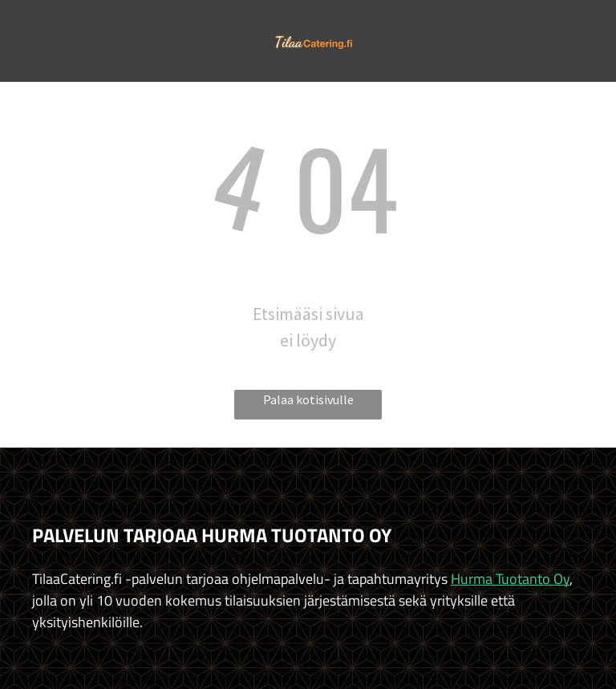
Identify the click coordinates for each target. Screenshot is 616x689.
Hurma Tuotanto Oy (510, 579)
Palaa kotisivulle (308, 399)
